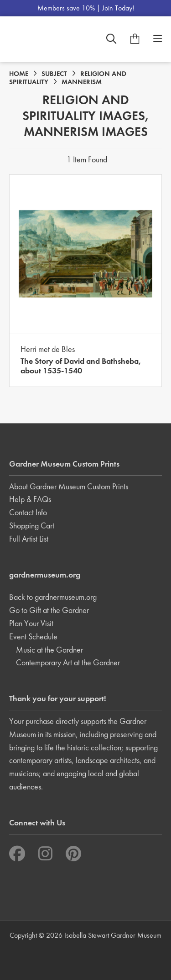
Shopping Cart (32, 525)
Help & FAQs (30, 499)
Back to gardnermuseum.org (53, 597)
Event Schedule (33, 636)
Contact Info (28, 512)
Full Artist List (29, 539)
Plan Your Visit (31, 623)
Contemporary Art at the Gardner (68, 662)
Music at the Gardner (49, 650)
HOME (19, 74)
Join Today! (118, 8)
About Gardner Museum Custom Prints (69, 486)
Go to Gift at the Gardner (49, 610)
